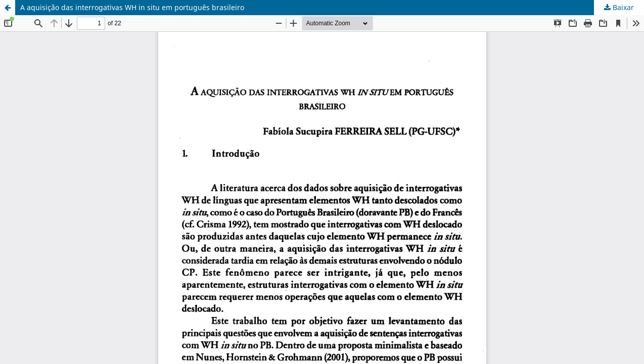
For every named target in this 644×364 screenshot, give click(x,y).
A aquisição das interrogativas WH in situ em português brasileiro (132, 7)
